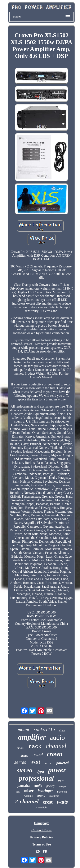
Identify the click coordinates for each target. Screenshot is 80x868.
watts (62, 802)
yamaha (24, 785)
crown (55, 754)
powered (63, 763)
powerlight (41, 807)
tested (38, 755)
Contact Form (41, 830)
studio (38, 786)
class (62, 730)
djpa (40, 771)
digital (24, 756)
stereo (25, 770)
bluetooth (62, 792)
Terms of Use (41, 844)
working (28, 796)
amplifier (32, 737)
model (20, 748)
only (18, 792)
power (57, 770)
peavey (51, 786)
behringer (45, 791)
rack (35, 747)
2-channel (27, 802)
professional (36, 778)
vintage (62, 786)
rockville (44, 730)
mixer (29, 791)
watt (35, 762)
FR (45, 851)
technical (54, 796)
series (20, 762)
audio (57, 738)
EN (38, 851)
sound (41, 796)
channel (56, 746)
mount (24, 729)
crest (48, 802)
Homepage (42, 823)
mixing (48, 763)
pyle (61, 780)
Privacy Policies (41, 837)
